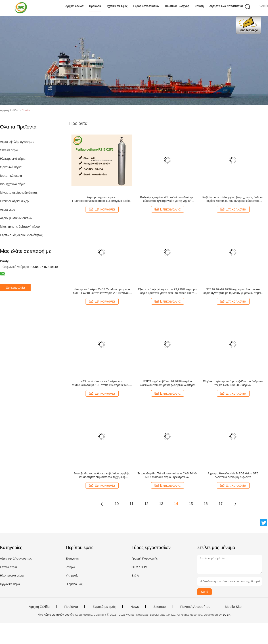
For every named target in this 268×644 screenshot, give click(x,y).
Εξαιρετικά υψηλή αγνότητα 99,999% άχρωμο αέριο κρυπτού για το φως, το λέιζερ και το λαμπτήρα (167, 291)
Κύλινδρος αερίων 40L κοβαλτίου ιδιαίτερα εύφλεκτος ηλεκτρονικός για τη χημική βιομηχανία (167, 199)
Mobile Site (233, 607)
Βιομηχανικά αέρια (13, 184)
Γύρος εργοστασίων (146, 6)
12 (146, 504)
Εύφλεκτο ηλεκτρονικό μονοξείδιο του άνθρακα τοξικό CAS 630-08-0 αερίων (233, 383)
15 (191, 504)
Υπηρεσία (72, 576)
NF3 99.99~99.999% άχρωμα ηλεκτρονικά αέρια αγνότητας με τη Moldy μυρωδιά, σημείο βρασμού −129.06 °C (233, 291)
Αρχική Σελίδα (74, 6)
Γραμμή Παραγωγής (144, 559)
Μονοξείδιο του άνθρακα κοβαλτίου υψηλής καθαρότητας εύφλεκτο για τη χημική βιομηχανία (102, 475)
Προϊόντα (95, 6)
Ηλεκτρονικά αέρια (13, 159)
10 (117, 504)
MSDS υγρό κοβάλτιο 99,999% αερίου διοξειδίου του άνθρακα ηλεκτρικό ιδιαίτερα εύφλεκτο (167, 383)
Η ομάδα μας (74, 584)
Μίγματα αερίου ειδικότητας (19, 193)
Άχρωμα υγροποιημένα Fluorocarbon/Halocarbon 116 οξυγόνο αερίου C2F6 (102, 199)
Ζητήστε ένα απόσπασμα (226, 6)
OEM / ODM (139, 567)
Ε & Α (135, 576)
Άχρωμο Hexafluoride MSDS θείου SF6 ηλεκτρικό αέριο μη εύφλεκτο (233, 475)
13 (161, 504)
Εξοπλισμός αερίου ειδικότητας (21, 235)
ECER (226, 615)
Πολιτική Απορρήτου (195, 607)
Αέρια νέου (7, 210)
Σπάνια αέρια (9, 150)
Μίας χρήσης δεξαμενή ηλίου (20, 227)
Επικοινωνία (15, 287)
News (135, 607)
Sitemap (160, 607)
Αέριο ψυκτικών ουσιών (16, 218)
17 (221, 504)
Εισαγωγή (72, 559)
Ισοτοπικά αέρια (11, 176)
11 (132, 504)
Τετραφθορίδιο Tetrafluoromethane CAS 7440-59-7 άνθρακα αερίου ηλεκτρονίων (167, 475)
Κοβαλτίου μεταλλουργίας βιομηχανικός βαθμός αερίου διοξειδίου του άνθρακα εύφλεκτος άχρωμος (233, 199)
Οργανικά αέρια (11, 167)
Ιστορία (70, 567)
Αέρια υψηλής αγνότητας (17, 142)
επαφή (199, 6)
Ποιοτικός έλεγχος (177, 6)
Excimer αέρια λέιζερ (14, 201)
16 (206, 504)
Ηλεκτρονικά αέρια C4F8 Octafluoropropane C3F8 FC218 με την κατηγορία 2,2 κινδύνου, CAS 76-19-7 (102, 291)
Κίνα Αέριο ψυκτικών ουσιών (56, 615)
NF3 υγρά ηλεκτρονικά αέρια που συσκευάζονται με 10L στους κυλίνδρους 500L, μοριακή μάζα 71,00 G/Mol (102, 383)
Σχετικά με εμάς (117, 6)
